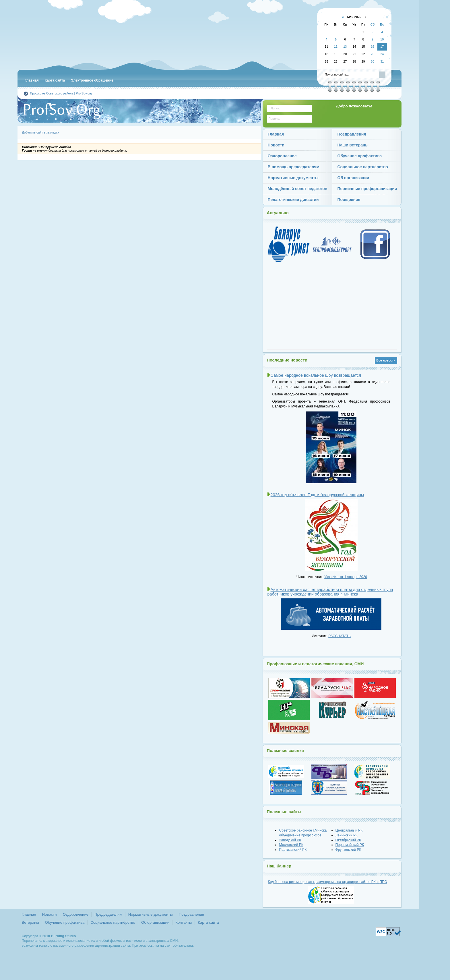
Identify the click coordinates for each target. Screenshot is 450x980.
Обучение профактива (65, 922)
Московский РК (291, 845)
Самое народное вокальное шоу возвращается (316, 375)
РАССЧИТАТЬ (340, 636)
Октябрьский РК (348, 840)
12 (336, 47)
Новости (50, 914)
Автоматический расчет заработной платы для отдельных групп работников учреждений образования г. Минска (330, 592)
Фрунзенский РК (348, 850)
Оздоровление (76, 914)
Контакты (184, 922)
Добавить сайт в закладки (40, 132)
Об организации (155, 922)
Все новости (386, 360)
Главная (29, 914)
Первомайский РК (350, 845)
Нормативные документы (151, 914)
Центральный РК (349, 830)
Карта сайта (208, 922)
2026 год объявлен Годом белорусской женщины (317, 495)
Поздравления (191, 914)
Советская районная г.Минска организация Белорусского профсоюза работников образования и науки (124, 37)
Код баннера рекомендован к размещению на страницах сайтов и (328, 882)
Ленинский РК (347, 835)
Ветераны (30, 922)
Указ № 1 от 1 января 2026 (346, 577)
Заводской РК (290, 840)
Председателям (108, 914)
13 (345, 47)
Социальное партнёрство (113, 922)
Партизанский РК (293, 850)
